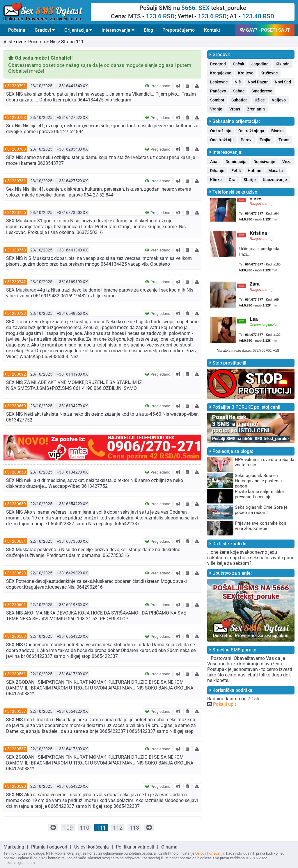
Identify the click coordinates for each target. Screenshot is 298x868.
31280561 (17, 674)
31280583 (17, 636)
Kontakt (212, 30)
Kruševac (269, 73)
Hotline (254, 171)
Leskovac (219, 82)
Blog (148, 30)
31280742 (17, 282)
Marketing (14, 847)
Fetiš (236, 171)
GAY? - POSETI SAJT (265, 30)
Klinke (216, 180)
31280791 (17, 86)
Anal (214, 162)
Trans (284, 140)
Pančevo (218, 91)
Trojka (266, 140)
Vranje (216, 109)
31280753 (17, 250)
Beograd (218, 64)
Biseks (277, 131)
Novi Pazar (258, 82)
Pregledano (158, 86)
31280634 (17, 541)
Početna (17, 30)
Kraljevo (246, 73)
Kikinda (283, 64)
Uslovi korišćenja (92, 847)
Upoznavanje (275, 180)
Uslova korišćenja (210, 853)
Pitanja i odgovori (49, 847)
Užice (260, 100)
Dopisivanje (264, 162)
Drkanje (217, 171)
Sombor (217, 100)
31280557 (17, 711)
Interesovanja (118, 30)
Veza (287, 162)
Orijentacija (78, 30)
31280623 (17, 573)
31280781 (17, 181)
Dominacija (236, 162)
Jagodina (260, 64)
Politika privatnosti (135, 847)
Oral (233, 180)
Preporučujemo (179, 30)
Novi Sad (283, 82)
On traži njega (251, 131)
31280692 (17, 374)
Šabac (239, 91)
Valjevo (279, 100)
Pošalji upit (225, 704)
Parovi (247, 140)
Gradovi (45, 30)
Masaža (276, 171)
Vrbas (235, 109)
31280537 (17, 749)
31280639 (17, 504)
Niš (53, 42)
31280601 (17, 605)
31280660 (17, 406)
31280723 (17, 313)
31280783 (17, 149)
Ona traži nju (222, 140)
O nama (169, 847)
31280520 (17, 786)
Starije (250, 180)
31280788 (17, 117)
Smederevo (262, 91)
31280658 (17, 472)
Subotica (240, 100)
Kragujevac (221, 73)
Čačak (238, 64)
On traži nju (221, 131)
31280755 (17, 212)
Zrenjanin (256, 109)
